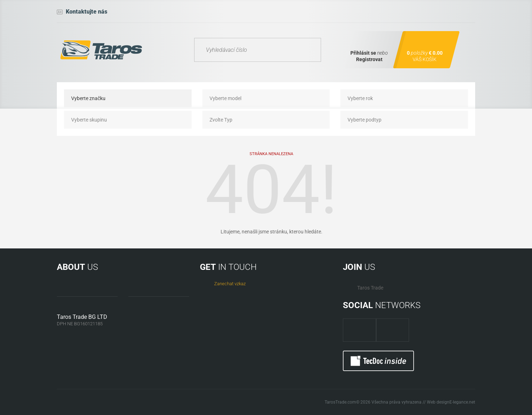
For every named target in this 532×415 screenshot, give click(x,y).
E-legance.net (462, 402)
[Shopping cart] (426, 50)
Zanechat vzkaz (230, 284)
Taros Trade (370, 288)
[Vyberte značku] (128, 98)
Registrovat (369, 59)
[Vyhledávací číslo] (257, 50)
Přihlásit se (363, 53)
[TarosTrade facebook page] (359, 330)
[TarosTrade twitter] (393, 330)
